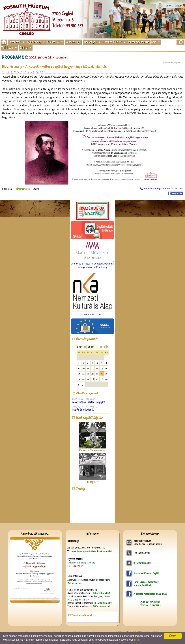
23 (79, 379)
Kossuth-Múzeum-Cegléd (146, 573)
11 (88, 368)
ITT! (136, 640)
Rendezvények (74, 42)
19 (92, 374)
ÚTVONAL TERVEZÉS (150, 605)
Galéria (23, 48)
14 (102, 368)
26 (92, 379)
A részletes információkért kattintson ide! (92, 551)
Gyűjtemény (34, 42)
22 (106, 374)
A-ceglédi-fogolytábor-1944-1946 (150, 594)
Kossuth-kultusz (112, 42)
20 (97, 374)
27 (97, 379)
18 (88, 374)
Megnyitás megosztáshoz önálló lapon (163, 189)
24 (83, 379)
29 (106, 379)
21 (102, 374)
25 (88, 379)
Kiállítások (53, 42)
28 (102, 379)
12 (92, 368)
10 (83, 368)
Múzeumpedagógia (139, 42)
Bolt (154, 42)
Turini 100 (7, 48)
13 (97, 368)
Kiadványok (90, 42)
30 (79, 384)
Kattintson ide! (102, 593)
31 (83, 384)
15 (106, 368)
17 (83, 374)
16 (79, 374)
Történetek (14, 42)
